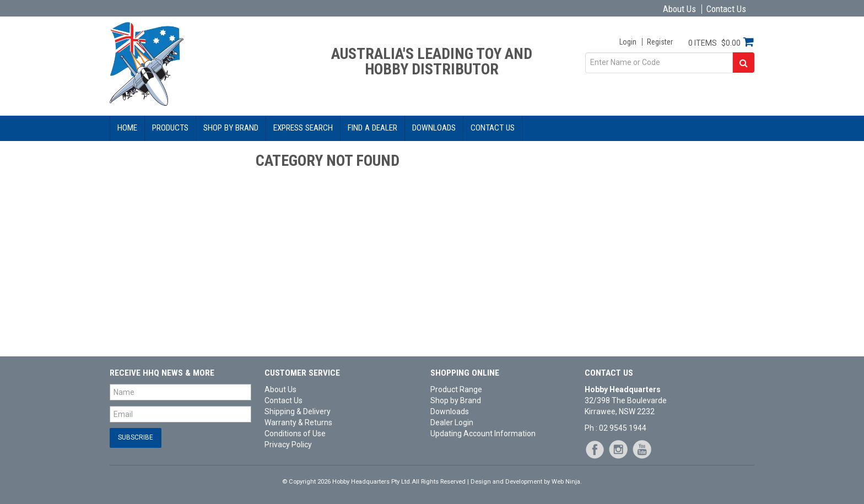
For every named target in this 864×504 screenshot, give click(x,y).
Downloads (434, 128)
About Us (679, 9)
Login (628, 42)
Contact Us (726, 9)
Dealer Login (452, 422)
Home (127, 128)
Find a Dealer (372, 128)
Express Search (303, 128)
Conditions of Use (295, 433)
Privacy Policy (288, 445)
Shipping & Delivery (298, 411)
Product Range (456, 389)
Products (170, 128)
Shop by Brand (231, 128)
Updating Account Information (483, 433)
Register (660, 42)
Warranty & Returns (298, 422)
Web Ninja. (567, 482)
